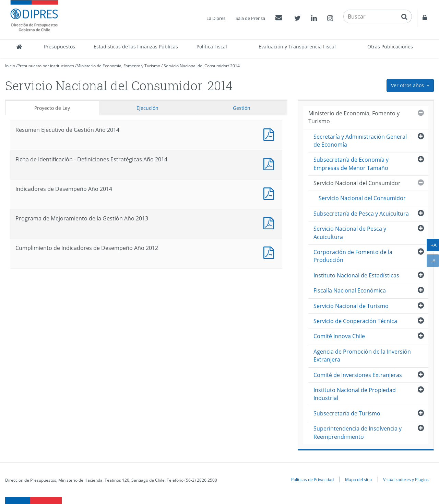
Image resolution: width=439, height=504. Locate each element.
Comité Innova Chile (339, 336)
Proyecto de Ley (52, 108)
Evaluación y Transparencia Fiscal (297, 47)
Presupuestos (60, 47)
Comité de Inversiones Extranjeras (358, 375)
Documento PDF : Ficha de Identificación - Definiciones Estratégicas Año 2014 (270, 163)
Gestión (242, 108)
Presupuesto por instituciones (46, 66)
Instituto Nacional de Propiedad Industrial (355, 394)
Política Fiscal (212, 47)
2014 (235, 66)
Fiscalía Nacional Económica (350, 290)
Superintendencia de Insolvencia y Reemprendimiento (358, 432)
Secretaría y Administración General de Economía (360, 141)
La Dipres (216, 18)
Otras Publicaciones (390, 47)
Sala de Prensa (250, 18)
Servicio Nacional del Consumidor (196, 66)
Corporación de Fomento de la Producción (353, 256)
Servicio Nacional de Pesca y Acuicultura (350, 233)
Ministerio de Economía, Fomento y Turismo (118, 66)
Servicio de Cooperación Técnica (355, 321)
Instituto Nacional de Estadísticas (356, 275)
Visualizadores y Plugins (406, 479)
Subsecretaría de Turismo (347, 413)
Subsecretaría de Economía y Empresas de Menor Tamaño (351, 164)
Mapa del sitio (358, 479)
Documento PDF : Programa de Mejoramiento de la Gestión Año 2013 (270, 222)
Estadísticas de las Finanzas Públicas (136, 47)
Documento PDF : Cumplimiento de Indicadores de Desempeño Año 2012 (270, 252)
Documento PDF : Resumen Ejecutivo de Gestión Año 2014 (270, 134)
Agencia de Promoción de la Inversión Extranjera (362, 356)
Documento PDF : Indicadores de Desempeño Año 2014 (270, 193)
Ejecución (147, 108)
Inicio (10, 66)
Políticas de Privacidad (312, 479)
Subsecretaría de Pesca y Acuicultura (361, 214)
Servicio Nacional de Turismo (351, 306)
